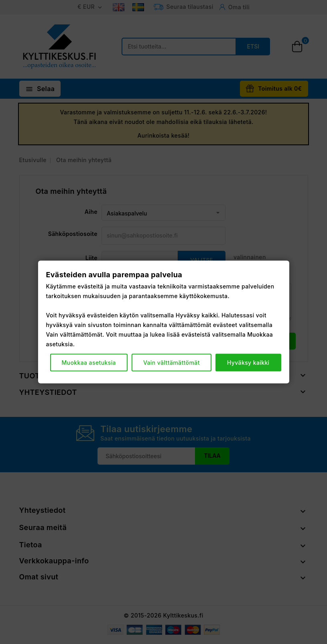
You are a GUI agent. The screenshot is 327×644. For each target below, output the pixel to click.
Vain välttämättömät (172, 363)
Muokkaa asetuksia (89, 363)
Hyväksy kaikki (248, 363)
